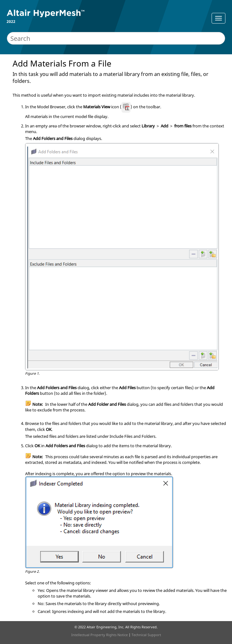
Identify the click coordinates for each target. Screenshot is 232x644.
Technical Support (146, 635)
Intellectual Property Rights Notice (100, 635)
